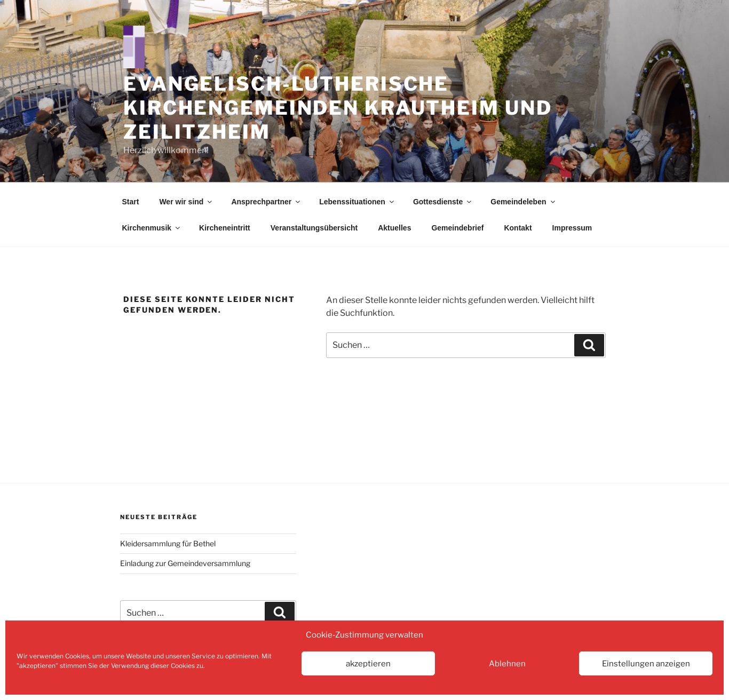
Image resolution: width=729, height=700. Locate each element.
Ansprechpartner (266, 202)
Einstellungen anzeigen (646, 664)
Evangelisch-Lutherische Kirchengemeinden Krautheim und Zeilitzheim (338, 108)
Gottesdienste (443, 202)
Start (131, 202)
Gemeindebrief (457, 228)
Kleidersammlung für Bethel (168, 543)
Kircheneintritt (225, 228)
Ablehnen (507, 664)
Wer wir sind (186, 202)
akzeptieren (368, 664)
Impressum (572, 228)
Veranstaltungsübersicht (314, 228)
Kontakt (518, 228)
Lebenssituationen (357, 202)
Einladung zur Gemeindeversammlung (185, 563)
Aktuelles (394, 228)
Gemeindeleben (523, 202)
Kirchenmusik (152, 228)
